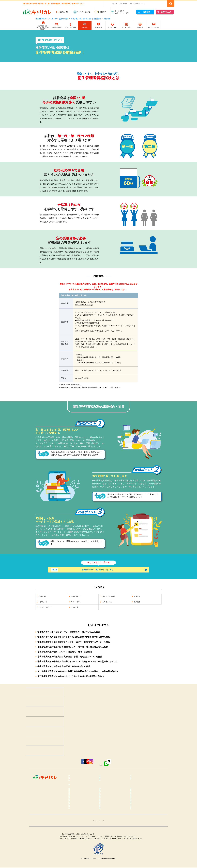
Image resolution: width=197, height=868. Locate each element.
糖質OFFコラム (138, 821)
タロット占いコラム (109, 853)
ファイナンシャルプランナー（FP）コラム (143, 833)
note (135, 766)
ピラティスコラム (77, 817)
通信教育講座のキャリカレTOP (46, 19)
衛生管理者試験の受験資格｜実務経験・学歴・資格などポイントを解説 (70, 658)
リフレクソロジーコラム (80, 811)
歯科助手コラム (77, 828)
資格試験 (107, 19)
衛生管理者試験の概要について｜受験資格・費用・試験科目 (65, 653)
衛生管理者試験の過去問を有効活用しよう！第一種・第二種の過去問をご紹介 (73, 648)
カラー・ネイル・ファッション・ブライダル (145, 786)
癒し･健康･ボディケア (110, 777)
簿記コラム (75, 838)
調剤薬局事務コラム (140, 824)
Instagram (103, 766)
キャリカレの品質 (83, 12)
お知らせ (114, 4)
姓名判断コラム (107, 857)
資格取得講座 (64, 19)
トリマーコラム (107, 849)
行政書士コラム (138, 838)
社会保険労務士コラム (79, 842)
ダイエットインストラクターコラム (114, 812)
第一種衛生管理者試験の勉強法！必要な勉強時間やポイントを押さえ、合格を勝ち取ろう (78, 673)
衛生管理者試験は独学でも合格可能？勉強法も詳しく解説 (64, 668)
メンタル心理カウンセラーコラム (83, 801)
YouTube (88, 766)
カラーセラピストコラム (111, 801)
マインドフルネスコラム (142, 801)
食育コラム (75, 821)
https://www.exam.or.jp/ (84, 305)
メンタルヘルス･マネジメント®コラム (83, 806)
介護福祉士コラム (77, 832)
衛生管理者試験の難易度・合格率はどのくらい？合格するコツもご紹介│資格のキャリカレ (78, 663)
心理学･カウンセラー (79, 777)
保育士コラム (107, 828)
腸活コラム (106, 817)
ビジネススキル (77, 784)
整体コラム (137, 805)
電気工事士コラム (139, 842)
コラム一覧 (75, 797)
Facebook (58, 766)
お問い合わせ (123, 4)
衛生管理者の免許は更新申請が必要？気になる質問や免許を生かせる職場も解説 (74, 638)
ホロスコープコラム (140, 853)
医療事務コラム (107, 824)
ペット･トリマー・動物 (110, 784)
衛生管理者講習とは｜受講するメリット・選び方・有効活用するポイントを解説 (74, 643)
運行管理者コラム (108, 842)
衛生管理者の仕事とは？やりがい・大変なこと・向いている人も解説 (69, 633)
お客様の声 (102, 12)
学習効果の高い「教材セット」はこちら (85, 570)
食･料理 (135, 777)
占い (72, 790)
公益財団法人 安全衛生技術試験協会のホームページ (89, 388)
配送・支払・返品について (137, 4)
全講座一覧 (64, 12)
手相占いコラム (77, 853)
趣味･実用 (105, 790)
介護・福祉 (137, 781)
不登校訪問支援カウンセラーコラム (114, 806)
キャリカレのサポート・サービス (122, 12)
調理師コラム (107, 821)
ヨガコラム (137, 811)
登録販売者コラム (77, 824)
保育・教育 (106, 781)
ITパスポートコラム (78, 849)
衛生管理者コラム (108, 846)
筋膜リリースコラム (140, 817)
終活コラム (137, 828)
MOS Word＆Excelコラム (142, 846)
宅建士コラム (107, 838)
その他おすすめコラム (141, 857)
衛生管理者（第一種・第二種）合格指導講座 (86, 19)
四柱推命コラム (77, 857)
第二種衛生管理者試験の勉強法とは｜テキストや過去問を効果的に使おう (71, 678)
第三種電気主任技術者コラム (81, 846)
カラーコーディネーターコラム (144, 849)
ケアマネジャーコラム (110, 832)
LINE (120, 766)
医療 (72, 781)
